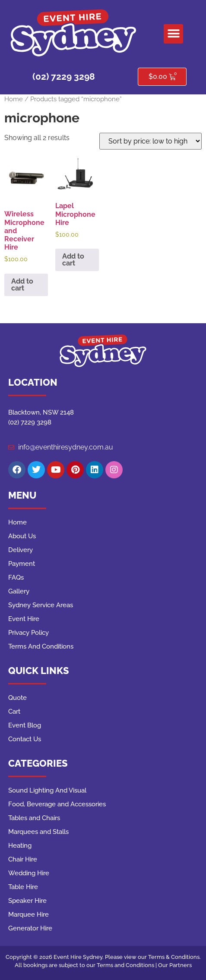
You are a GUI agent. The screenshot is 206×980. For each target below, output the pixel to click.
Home (14, 99)
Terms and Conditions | (127, 965)
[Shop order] (151, 141)
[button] (173, 34)
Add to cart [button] (22, 285)
